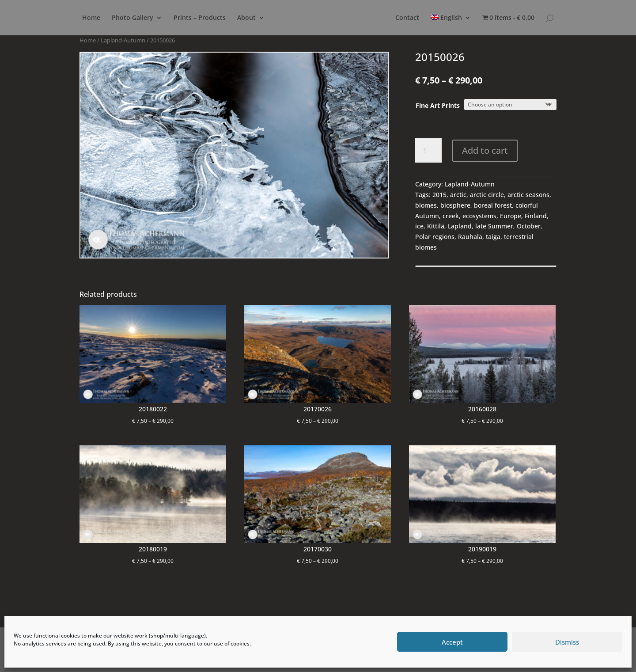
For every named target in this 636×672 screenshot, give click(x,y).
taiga (493, 237)
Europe (511, 216)
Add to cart (485, 150)
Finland (536, 216)
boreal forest (493, 205)
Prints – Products (200, 18)
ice (419, 226)
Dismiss (567, 642)
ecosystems (479, 216)
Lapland (460, 226)
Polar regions (435, 237)
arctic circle (487, 195)
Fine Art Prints (438, 105)
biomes (426, 205)
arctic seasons (528, 195)
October (529, 226)
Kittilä (436, 226)
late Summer (494, 226)
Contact (407, 18)
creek (451, 216)
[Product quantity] (428, 151)
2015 (439, 195)
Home (91, 18)
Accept (452, 642)
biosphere (455, 205)
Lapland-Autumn (123, 40)
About (246, 18)
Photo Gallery (132, 18)
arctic (458, 195)
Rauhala (470, 237)
